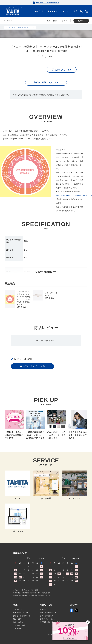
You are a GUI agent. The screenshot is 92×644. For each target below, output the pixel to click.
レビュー (64, 21)
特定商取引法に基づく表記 (50, 622)
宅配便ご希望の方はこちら (46, 83)
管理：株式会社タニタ (48, 613)
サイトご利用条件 (47, 616)
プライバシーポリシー (48, 619)
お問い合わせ (18, 622)
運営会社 (43, 609)
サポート (64, 11)
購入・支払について (21, 613)
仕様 (55, 21)
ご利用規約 (17, 628)
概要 (48, 21)
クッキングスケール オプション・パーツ (20, 27)
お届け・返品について (22, 616)
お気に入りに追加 (62, 70)
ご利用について (19, 609)
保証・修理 (17, 619)
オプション (52, 11)
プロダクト (39, 11)
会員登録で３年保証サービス (48, 3)
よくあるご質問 (19, 625)
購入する (81, 21)
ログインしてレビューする (32, 366)
